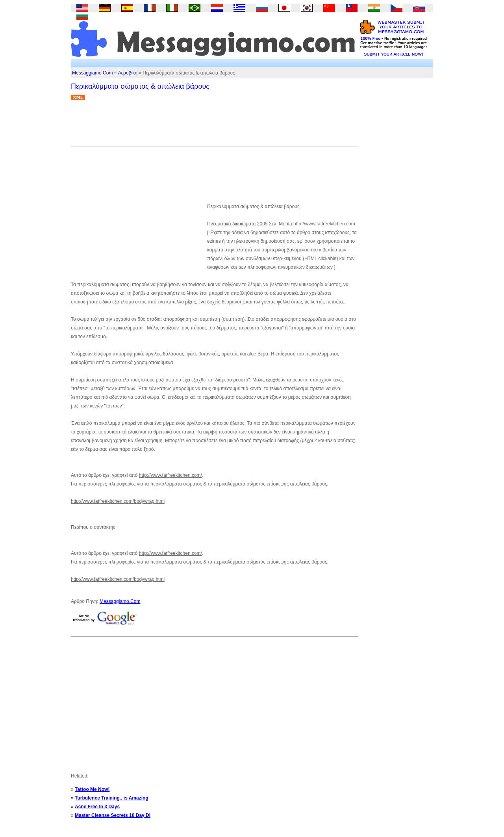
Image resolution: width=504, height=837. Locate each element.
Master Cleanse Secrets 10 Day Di (113, 815)
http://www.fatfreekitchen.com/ (170, 475)
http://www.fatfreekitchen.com (324, 224)
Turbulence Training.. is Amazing (112, 798)
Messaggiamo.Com (92, 73)
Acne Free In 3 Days (97, 807)
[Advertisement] (214, 126)
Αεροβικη (128, 73)
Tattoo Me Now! (92, 789)
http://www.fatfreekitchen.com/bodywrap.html (118, 501)
